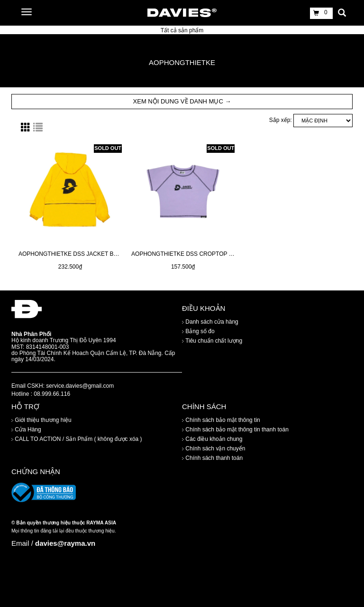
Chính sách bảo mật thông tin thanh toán (235, 430)
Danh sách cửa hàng (210, 322)
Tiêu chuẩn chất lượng (212, 341)
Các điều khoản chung (212, 439)
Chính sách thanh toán (212, 458)
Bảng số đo (198, 331)
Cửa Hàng (26, 430)
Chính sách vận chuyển (214, 448)
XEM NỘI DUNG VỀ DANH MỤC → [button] (182, 101)
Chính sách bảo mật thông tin (221, 420)
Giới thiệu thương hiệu (41, 420)
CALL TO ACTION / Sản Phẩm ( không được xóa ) (77, 439)
